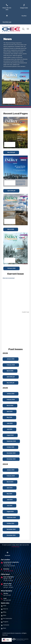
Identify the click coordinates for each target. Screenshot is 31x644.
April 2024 (10, 488)
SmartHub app (15, 547)
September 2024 (11, 518)
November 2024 (11, 529)
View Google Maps (8, 571)
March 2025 (10, 406)
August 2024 (10, 512)
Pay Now (24, 16)
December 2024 (11, 535)
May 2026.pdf (11, 152)
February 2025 (11, 400)
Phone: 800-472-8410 (7, 7)
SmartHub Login (7, 22)
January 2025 (11, 394)
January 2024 (11, 470)
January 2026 (11, 359)
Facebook (7, 554)
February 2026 (11, 268)
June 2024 (10, 500)
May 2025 (9, 417)
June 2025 (10, 423)
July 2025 (9, 429)
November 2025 (11, 453)
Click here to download (9, 278)
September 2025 (11, 441)
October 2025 (10, 447)
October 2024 (10, 523)
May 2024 (9, 494)
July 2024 (9, 506)
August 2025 (10, 435)
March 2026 (11, 229)
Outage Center (24, 6)
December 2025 (11, 459)
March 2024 (10, 482)
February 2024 (11, 476)
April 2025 (10, 412)
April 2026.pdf (11, 191)
